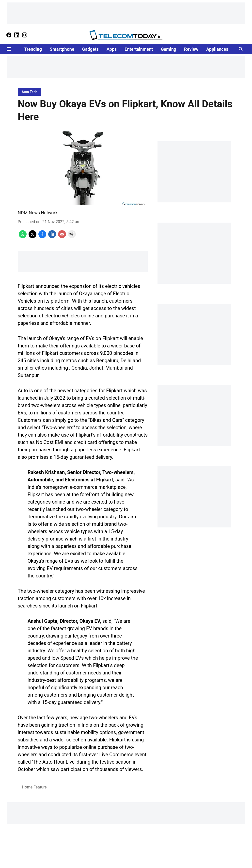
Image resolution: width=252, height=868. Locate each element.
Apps (112, 49)
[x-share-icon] (32, 237)
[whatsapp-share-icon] (23, 237)
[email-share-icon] (62, 237)
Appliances (217, 49)
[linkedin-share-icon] (52, 237)
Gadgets (90, 49)
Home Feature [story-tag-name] (34, 787)
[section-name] (29, 92)
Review (191, 49)
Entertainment (139, 49)
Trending (33, 49)
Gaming (168, 49)
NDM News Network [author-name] (38, 213)
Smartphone (62, 49)
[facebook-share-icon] (42, 237)
